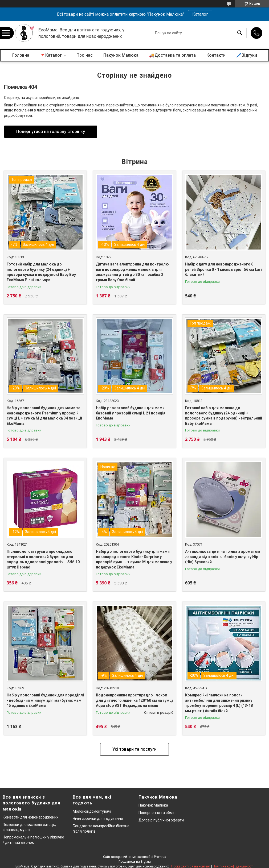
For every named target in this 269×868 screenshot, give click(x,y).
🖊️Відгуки (247, 55)
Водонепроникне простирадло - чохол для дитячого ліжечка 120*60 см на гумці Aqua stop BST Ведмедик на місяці (134, 700)
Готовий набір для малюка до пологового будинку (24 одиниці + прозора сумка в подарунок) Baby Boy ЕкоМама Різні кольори (41, 272)
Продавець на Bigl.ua (135, 862)
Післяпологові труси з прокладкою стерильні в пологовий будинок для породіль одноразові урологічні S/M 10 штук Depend (43, 559)
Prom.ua (160, 857)
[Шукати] (240, 33)
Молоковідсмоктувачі (92, 811)
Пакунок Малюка (121, 55)
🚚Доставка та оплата (172, 55)
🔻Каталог (51, 55)
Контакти (216, 55)
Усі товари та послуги (134, 749)
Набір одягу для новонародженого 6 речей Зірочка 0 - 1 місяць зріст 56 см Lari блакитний (223, 269)
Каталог (200, 14)
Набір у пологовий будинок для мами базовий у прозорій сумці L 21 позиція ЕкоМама (131, 413)
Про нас (85, 55)
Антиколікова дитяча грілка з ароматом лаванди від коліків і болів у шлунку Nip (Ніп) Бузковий (223, 557)
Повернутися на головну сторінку (51, 132)
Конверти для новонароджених (30, 817)
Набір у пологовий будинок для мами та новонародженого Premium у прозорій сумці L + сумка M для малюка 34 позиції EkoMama (44, 416)
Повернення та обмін (157, 813)
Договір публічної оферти (161, 820)
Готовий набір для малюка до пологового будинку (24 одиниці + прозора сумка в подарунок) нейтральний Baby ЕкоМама (224, 416)
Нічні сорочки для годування (98, 819)
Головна (21, 55)
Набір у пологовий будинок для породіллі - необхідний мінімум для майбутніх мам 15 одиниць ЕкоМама (45, 700)
